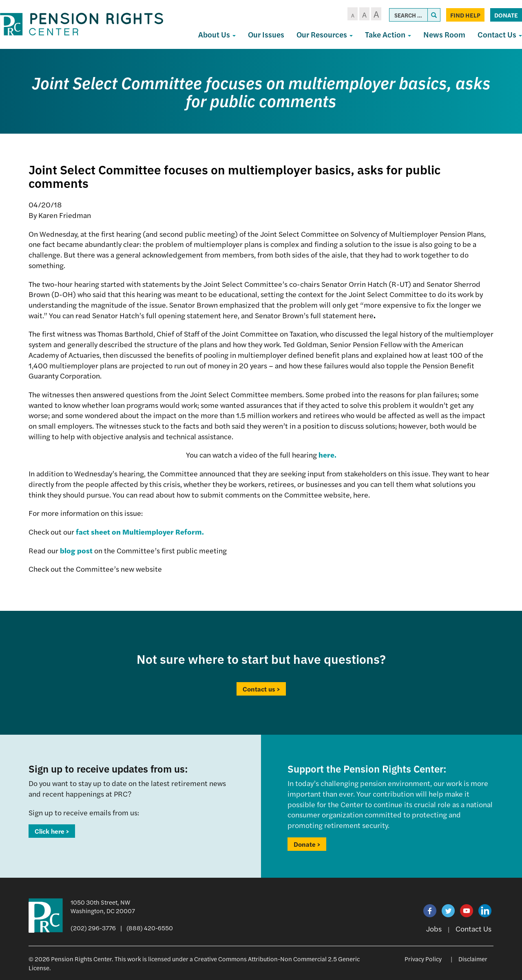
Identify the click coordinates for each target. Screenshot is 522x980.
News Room (444, 34)
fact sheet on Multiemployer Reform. (140, 532)
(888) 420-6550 (150, 928)
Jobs (434, 928)
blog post (76, 550)
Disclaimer (473, 959)
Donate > (307, 844)
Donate (506, 15)
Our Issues (266, 34)
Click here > (52, 831)
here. (327, 455)
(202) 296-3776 (93, 928)
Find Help (465, 15)
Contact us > (261, 689)
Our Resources (325, 34)
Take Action (388, 34)
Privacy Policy (423, 959)
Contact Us (473, 928)
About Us (217, 34)
